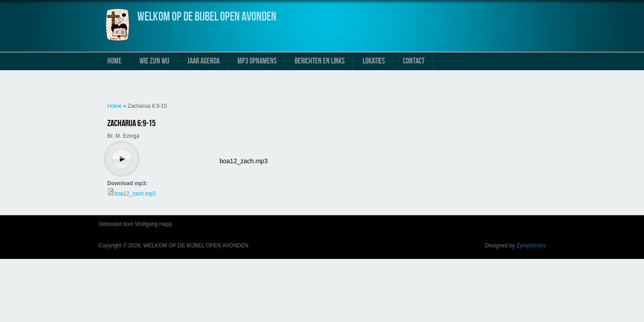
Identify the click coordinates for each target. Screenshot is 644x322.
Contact (414, 61)
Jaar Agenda (203, 61)
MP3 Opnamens (257, 61)
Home (114, 61)
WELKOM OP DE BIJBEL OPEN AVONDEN (207, 17)
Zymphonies (531, 246)
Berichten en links (320, 61)
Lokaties (374, 61)
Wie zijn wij (155, 61)
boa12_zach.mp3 (244, 161)
